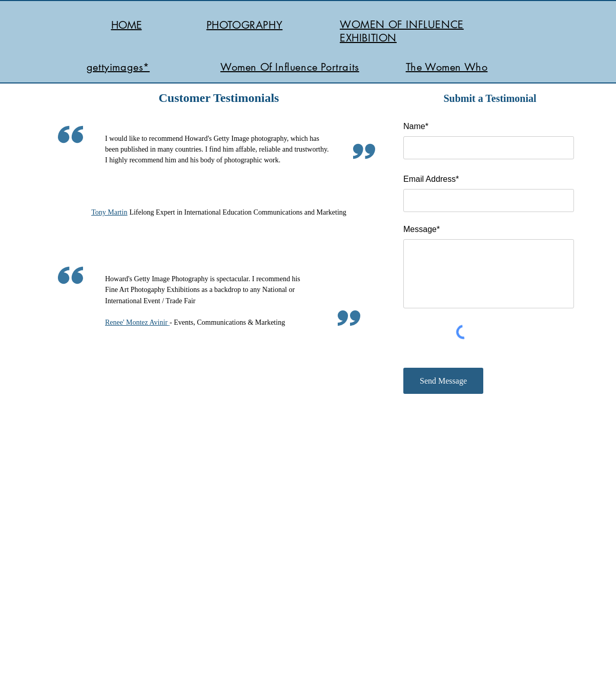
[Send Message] (443, 381)
